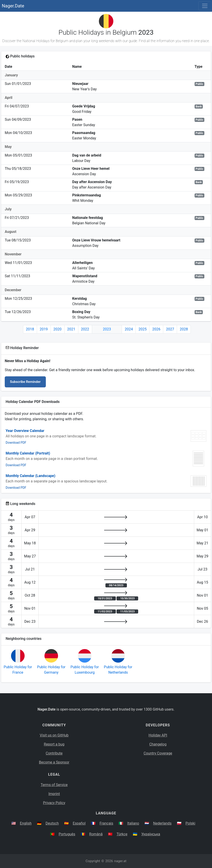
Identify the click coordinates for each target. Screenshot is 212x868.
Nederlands (162, 823)
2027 (170, 329)
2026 (156, 329)
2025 (142, 329)
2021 (71, 329)
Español (79, 823)
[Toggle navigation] (205, 6)
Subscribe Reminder (25, 382)
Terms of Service (54, 785)
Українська (151, 834)
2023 (107, 329)
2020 (58, 329)
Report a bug (54, 744)
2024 (129, 329)
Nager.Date (13, 6)
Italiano (133, 823)
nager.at (120, 861)
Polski (190, 823)
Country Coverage (158, 753)
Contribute (54, 753)
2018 (30, 329)
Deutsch (52, 823)
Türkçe (122, 834)
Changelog (158, 744)
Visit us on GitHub (54, 735)
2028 (184, 329)
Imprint (54, 794)
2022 (85, 329)
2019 (44, 329)
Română (96, 834)
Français (106, 823)
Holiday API (158, 735)
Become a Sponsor (54, 762)
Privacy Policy (54, 803)
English (26, 823)
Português (67, 834)
